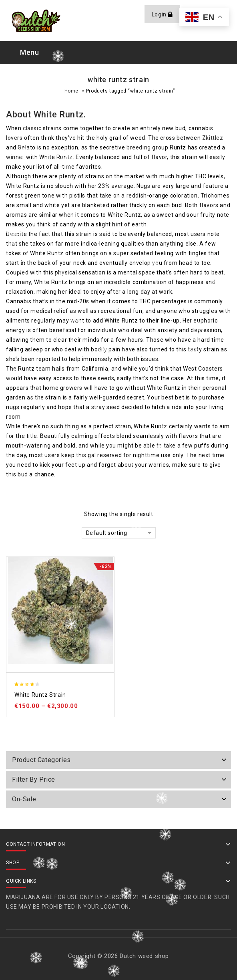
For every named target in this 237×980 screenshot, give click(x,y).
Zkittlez (213, 138)
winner (15, 157)
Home (71, 91)
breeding (139, 147)
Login (160, 14)
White (45, 114)
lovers (14, 138)
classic (32, 128)
